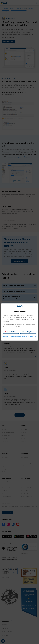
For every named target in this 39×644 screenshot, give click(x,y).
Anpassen (6, 337)
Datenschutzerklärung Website (19, 337)
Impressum (33, 337)
